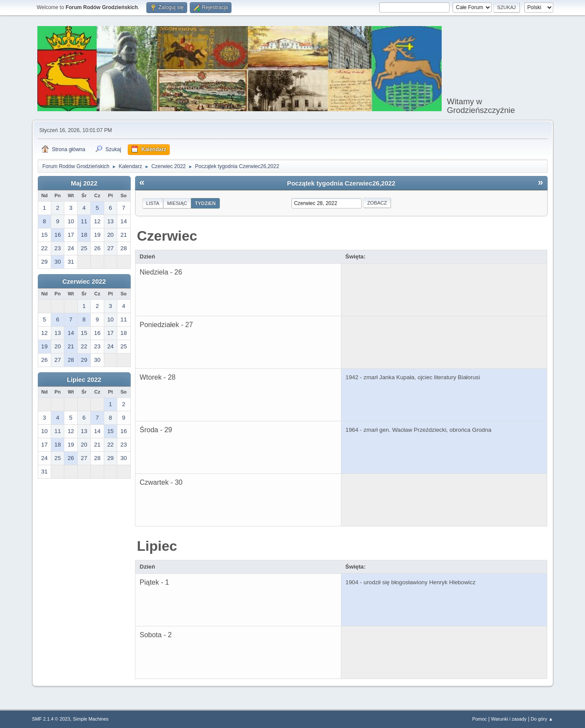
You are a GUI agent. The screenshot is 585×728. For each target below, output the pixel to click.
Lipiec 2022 (84, 380)
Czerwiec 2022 (84, 281)
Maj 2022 (84, 183)
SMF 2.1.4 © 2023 (51, 719)
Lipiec (157, 546)
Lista (153, 203)
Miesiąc (177, 203)
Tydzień (205, 203)
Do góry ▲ (542, 719)
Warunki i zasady (509, 719)
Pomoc (479, 719)
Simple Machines (91, 719)
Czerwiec (167, 236)
